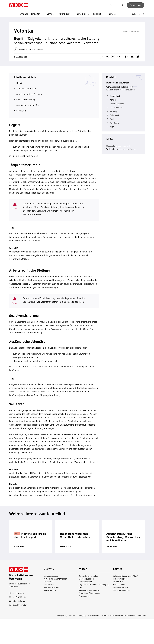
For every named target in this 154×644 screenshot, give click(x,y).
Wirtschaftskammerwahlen (55, 604)
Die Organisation (51, 601)
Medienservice (50, 616)
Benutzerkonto (119, 610)
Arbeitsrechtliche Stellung (29, 103)
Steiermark (113, 124)
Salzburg (112, 121)
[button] (138, 14)
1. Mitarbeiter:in (85, 607)
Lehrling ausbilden (86, 604)
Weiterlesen (20, 572)
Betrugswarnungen (122, 616)
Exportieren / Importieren (89, 618)
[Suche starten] (122, 5)
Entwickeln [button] (84, 14)
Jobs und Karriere (51, 613)
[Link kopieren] (101, 66)
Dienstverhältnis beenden (89, 616)
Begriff (20, 92)
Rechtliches (49, 610)
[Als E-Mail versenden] (107, 66)
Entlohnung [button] (116, 14)
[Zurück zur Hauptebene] (12, 14)
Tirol (110, 128)
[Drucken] (138, 66)
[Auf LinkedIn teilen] (113, 66)
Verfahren (21, 120)
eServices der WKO (121, 613)
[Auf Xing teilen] (119, 66)
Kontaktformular (18, 630)
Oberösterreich (114, 117)
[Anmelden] (136, 5)
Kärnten (111, 109)
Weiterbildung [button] (66, 14)
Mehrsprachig (62, 641)
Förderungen (84, 621)
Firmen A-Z (118, 607)
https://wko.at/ (17, 626)
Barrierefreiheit (93, 641)
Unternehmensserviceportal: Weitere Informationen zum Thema (123, 157)
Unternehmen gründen (88, 601)
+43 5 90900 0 (16, 619)
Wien (110, 136)
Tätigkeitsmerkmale (26, 98)
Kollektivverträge (120, 604)
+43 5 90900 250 (17, 622)
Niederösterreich (115, 113)
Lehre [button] (51, 14)
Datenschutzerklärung (109, 641)
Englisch (72, 641)
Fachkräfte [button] (100, 14)
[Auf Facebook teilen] (126, 66)
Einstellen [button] (38, 14)
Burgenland (113, 105)
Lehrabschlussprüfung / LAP (125, 601)
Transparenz (49, 607)
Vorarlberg (113, 132)
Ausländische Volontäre (28, 114)
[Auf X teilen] (132, 66)
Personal (23, 14)
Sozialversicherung (26, 109)
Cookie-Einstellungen (127, 641)
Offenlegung (81, 641)
